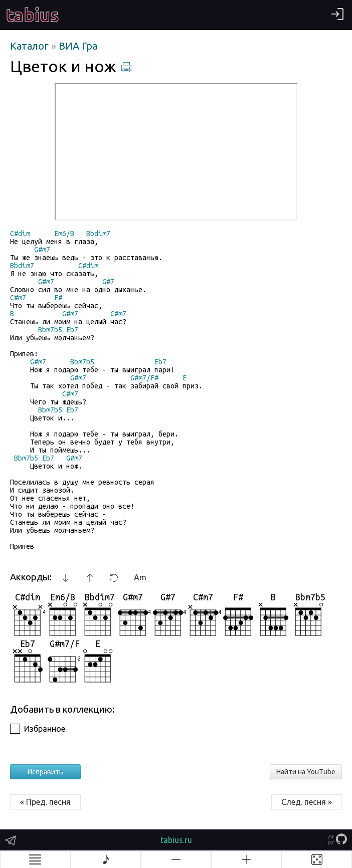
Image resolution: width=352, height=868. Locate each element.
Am (140, 577)
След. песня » (307, 802)
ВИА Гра (78, 46)
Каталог (31, 46)
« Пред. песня (45, 802)
